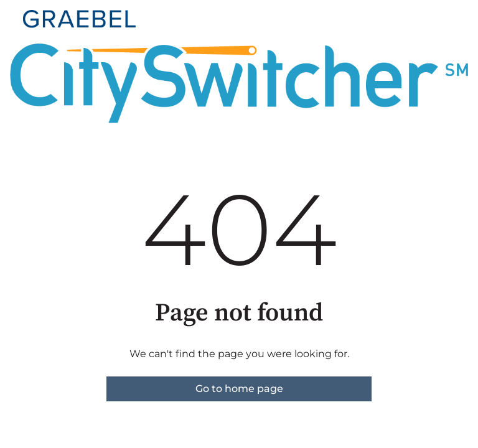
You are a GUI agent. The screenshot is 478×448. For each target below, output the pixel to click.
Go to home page (239, 389)
